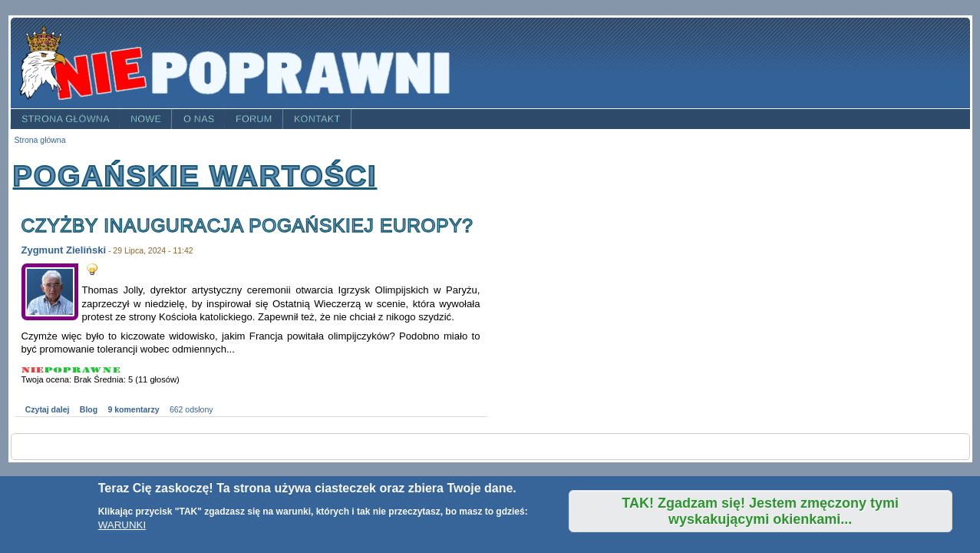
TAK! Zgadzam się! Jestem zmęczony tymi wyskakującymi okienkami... (760, 511)
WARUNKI (122, 525)
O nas (199, 119)
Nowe (146, 119)
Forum (254, 119)
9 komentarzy (134, 410)
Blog (89, 410)
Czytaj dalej (48, 410)
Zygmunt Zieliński (64, 250)
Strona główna (65, 119)
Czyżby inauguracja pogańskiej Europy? (247, 225)
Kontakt (317, 119)
